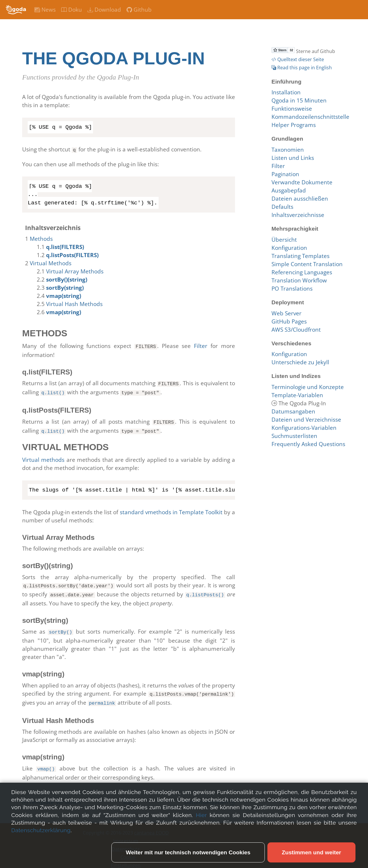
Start (128, 795)
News (45, 10)
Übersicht (284, 240)
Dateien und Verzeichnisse (306, 420)
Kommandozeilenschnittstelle (310, 117)
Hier (201, 853)
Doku (72, 10)
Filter (201, 345)
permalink (102, 697)
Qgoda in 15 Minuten (299, 100)
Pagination (285, 174)
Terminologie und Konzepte (308, 387)
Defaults (282, 207)
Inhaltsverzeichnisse (298, 215)
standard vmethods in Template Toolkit (171, 509)
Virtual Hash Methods (74, 303)
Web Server (286, 313)
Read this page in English (302, 68)
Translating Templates (300, 256)
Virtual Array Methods (75, 271)
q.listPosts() (205, 590)
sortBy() (61, 627)
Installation (286, 92)
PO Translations (292, 289)
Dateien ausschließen (300, 199)
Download (104, 10)
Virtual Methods (51, 263)
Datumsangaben (210, 795)
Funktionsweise (292, 109)
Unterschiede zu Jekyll (300, 362)
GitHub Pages (289, 321)
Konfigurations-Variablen (304, 428)
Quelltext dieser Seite (298, 59)
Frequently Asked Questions (308, 444)
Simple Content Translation (307, 264)
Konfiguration (289, 248)
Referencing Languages (302, 272)
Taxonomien (288, 150)
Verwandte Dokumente (302, 182)
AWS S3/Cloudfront (296, 330)
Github (139, 10)
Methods (41, 238)
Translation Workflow (299, 280)
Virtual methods (43, 456)
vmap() (46, 762)
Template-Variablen (51, 795)
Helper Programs (294, 125)
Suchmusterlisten (294, 436)
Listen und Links (293, 158)
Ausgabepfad (289, 190)
